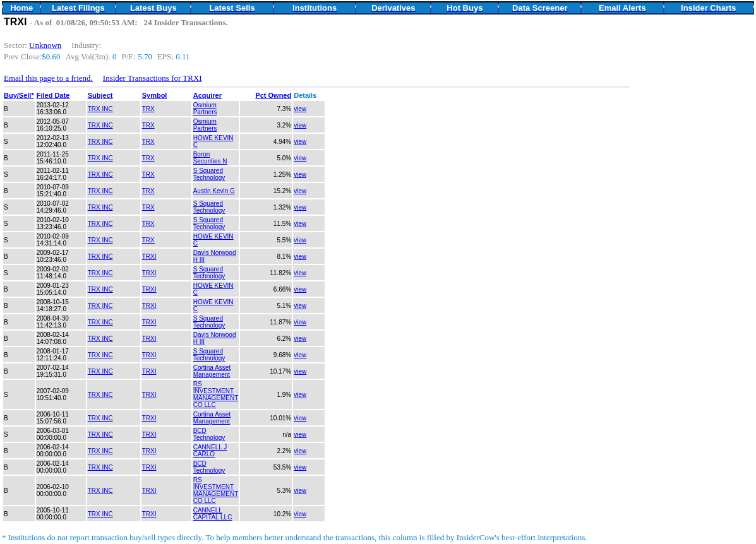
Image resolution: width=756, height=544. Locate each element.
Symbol (155, 95)
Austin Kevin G (214, 191)
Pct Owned (273, 95)
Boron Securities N (210, 158)
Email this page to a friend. (48, 78)
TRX (148, 109)
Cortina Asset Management (212, 371)
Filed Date (53, 95)
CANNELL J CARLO (210, 451)
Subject (100, 95)
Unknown (45, 45)
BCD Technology (209, 434)
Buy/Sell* (19, 95)
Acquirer (207, 95)
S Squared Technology (209, 174)
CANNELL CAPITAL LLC (213, 514)
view (300, 109)
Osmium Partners (205, 109)
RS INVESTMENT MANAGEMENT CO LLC (216, 394)
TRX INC (100, 109)
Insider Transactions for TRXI (153, 78)
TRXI (149, 257)
